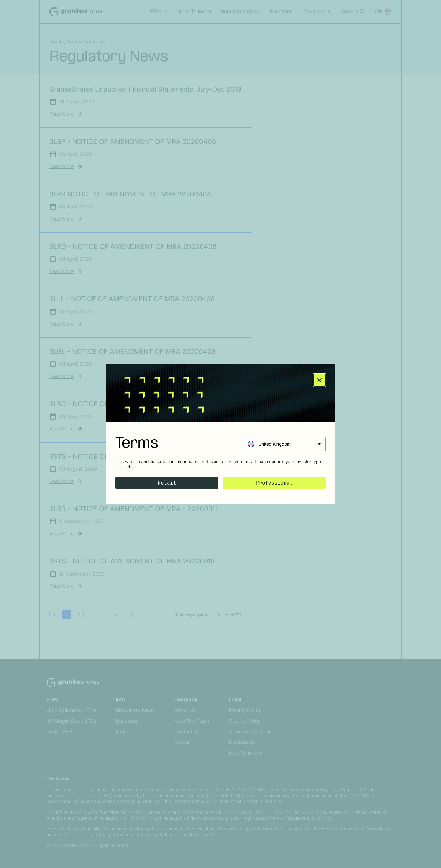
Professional (274, 483)
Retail (167, 483)
